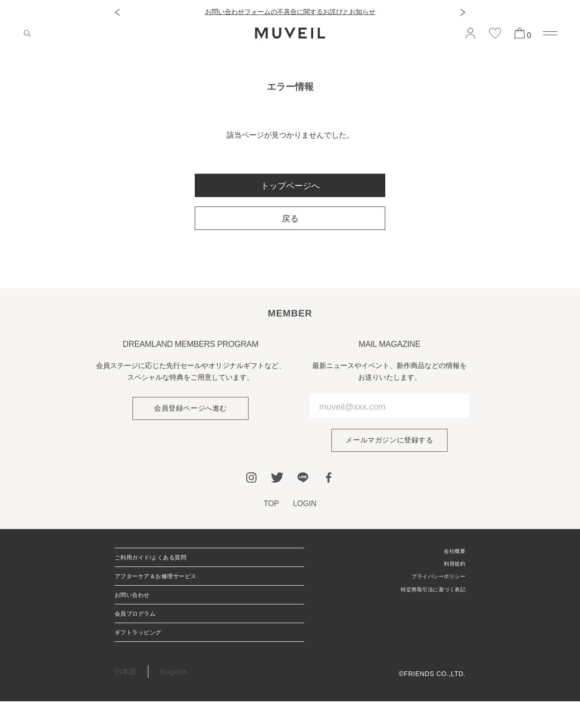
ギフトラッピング (144, 656)
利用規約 (452, 568)
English (174, 698)
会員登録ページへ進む (191, 408)
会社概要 (452, 553)
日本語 (126, 698)
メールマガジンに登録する (389, 440)
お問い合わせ (137, 608)
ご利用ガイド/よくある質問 (160, 561)
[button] (117, 12)
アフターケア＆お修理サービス (166, 585)
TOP (271, 503)
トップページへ (290, 186)
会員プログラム (140, 632)
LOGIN (305, 503)
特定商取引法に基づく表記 (425, 597)
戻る (290, 219)
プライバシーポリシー (431, 582)
